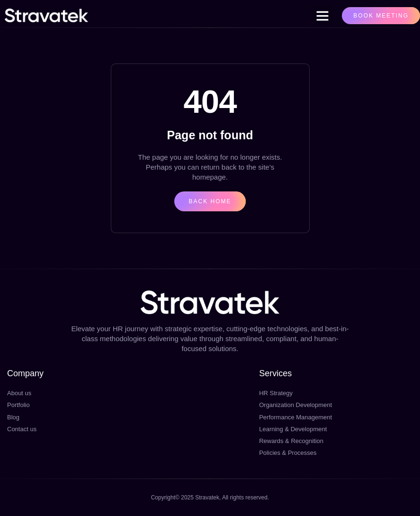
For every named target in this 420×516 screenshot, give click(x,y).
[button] (322, 16)
